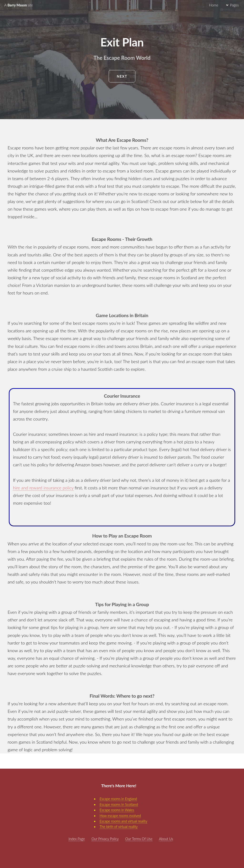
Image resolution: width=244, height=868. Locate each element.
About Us (166, 839)
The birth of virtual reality (119, 827)
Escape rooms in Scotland (119, 805)
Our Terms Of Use (139, 839)
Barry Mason (18, 5)
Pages (234, 5)
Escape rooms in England (118, 799)
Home (213, 5)
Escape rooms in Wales (117, 810)
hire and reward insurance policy (43, 488)
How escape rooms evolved (120, 816)
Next (122, 76)
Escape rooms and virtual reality (123, 821)
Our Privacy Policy (105, 839)
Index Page (77, 839)
